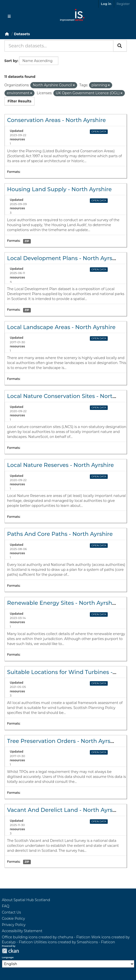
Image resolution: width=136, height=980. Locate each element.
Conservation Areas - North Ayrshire (57, 120)
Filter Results (20, 101)
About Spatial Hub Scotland (26, 900)
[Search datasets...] (59, 46)
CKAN (10, 951)
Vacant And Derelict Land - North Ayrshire (65, 810)
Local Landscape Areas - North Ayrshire (61, 327)
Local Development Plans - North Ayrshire (65, 258)
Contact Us (12, 912)
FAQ (6, 906)
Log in (106, 4)
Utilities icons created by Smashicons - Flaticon (74, 942)
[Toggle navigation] (9, 16)
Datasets (22, 34)
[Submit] (120, 46)
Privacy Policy (14, 925)
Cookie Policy (14, 919)
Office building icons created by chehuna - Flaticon (46, 937)
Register (123, 4)
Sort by (11, 61)
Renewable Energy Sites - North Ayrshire (63, 603)
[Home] (7, 34)
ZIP (27, 241)
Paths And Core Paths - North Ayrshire (60, 534)
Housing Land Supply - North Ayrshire (60, 189)
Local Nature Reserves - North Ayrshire (61, 465)
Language (8, 957)
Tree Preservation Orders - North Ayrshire (64, 741)
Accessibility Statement (22, 931)
